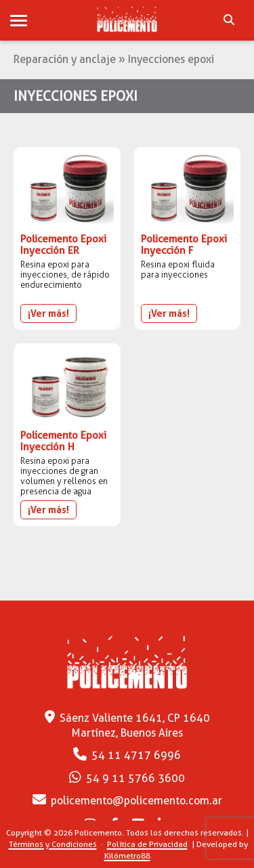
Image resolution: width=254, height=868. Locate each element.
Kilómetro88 (127, 855)
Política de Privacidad (147, 844)
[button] (19, 21)
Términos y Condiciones (53, 844)
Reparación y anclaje (65, 59)
